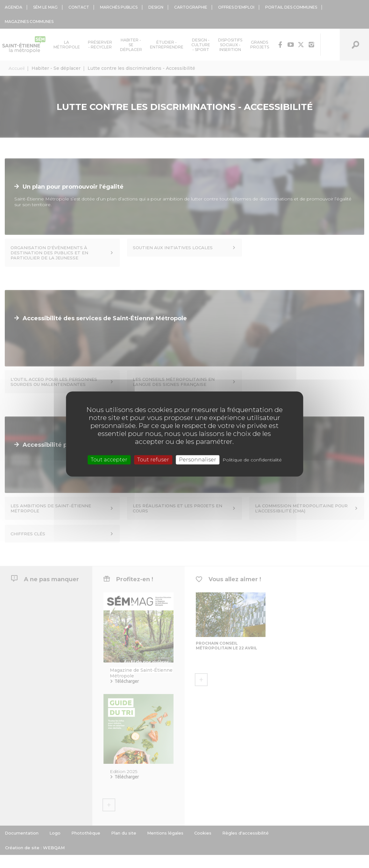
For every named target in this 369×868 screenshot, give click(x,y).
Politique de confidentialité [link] (252, 460)
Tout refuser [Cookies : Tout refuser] (153, 460)
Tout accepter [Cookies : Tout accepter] (109, 460)
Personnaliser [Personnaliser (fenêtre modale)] (198, 460)
